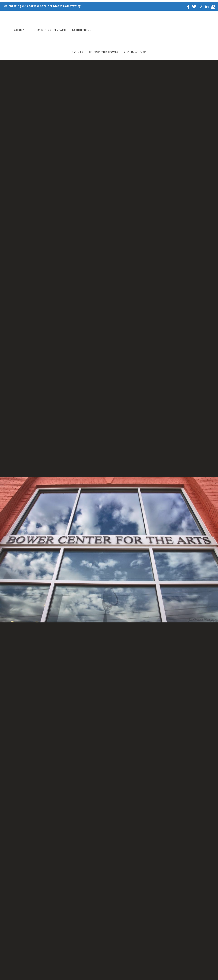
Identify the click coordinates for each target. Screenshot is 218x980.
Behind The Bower (161, 18)
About (19, 18)
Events (135, 18)
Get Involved (193, 18)
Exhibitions (82, 18)
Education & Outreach (48, 18)
